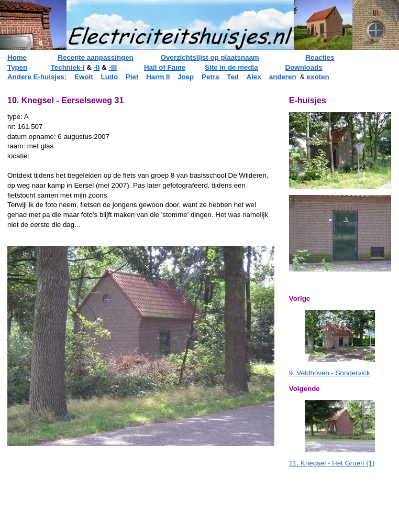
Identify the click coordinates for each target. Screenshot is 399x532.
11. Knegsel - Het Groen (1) (332, 463)
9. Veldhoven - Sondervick (330, 373)
